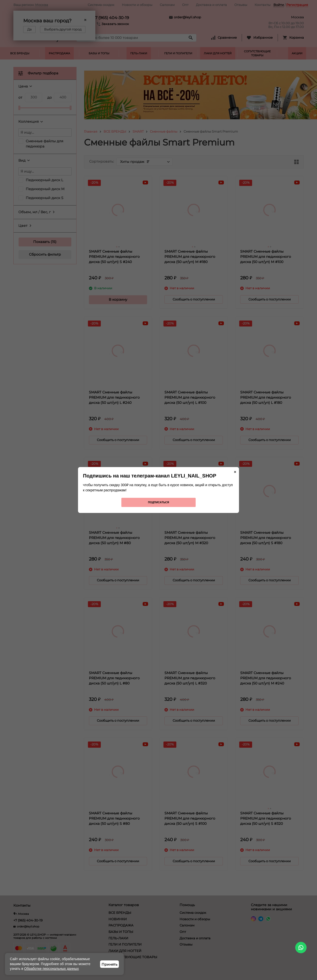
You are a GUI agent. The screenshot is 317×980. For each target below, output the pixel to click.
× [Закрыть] (235, 472)
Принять (109, 964)
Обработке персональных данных (52, 969)
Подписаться (158, 502)
